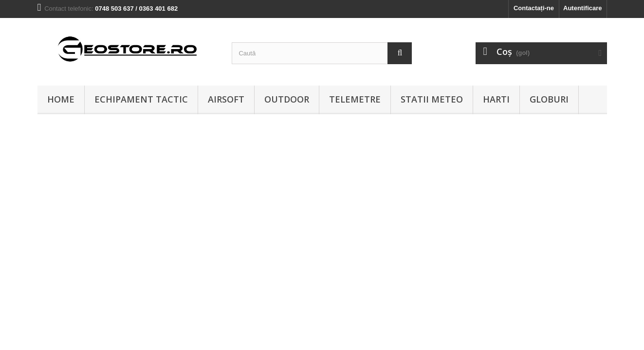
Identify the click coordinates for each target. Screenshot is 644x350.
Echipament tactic (141, 99)
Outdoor (287, 99)
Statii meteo (432, 99)
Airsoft (226, 99)
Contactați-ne (534, 8)
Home (61, 99)
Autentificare (582, 8)
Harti (496, 99)
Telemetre (355, 99)
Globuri (549, 99)
